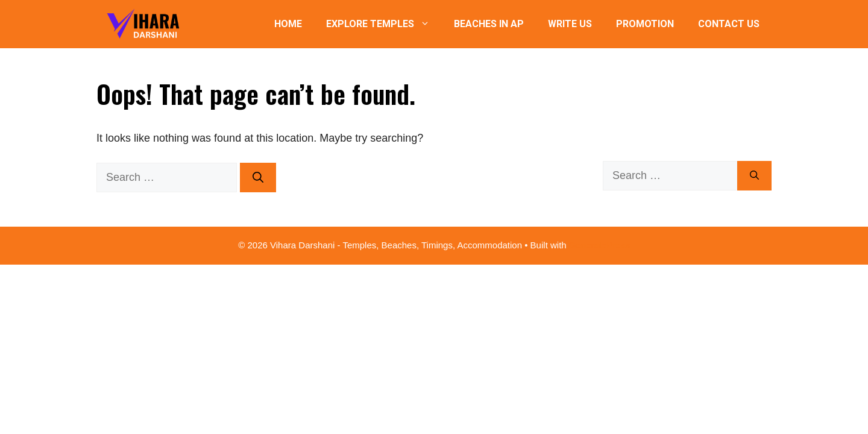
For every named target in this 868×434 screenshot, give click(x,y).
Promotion (645, 24)
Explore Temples (384, 24)
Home (288, 24)
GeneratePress (599, 245)
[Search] (258, 178)
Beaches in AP (489, 24)
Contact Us (729, 24)
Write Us (570, 24)
